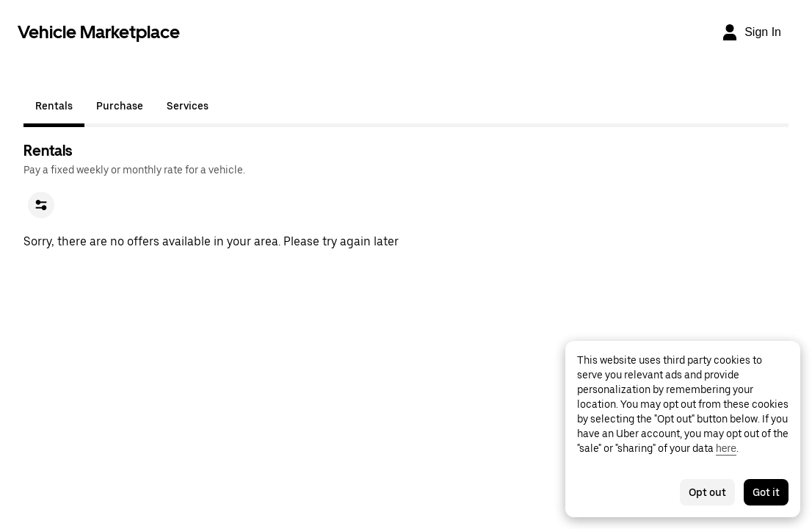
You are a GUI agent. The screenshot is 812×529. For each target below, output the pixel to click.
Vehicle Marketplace (99, 32)
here (726, 448)
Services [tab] (188, 106)
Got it (766, 492)
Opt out (707, 492)
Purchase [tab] (120, 106)
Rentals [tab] (54, 106)
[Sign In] (751, 32)
